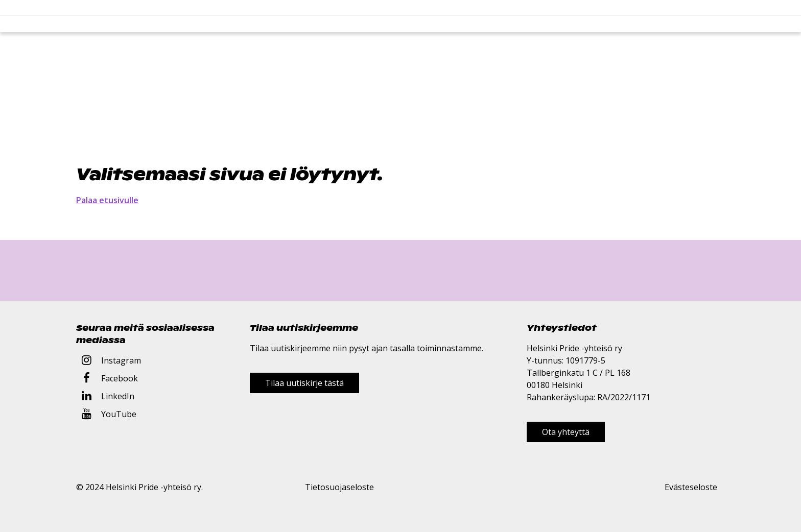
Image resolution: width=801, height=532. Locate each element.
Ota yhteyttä (566, 432)
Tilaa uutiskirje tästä (304, 383)
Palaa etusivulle (107, 200)
